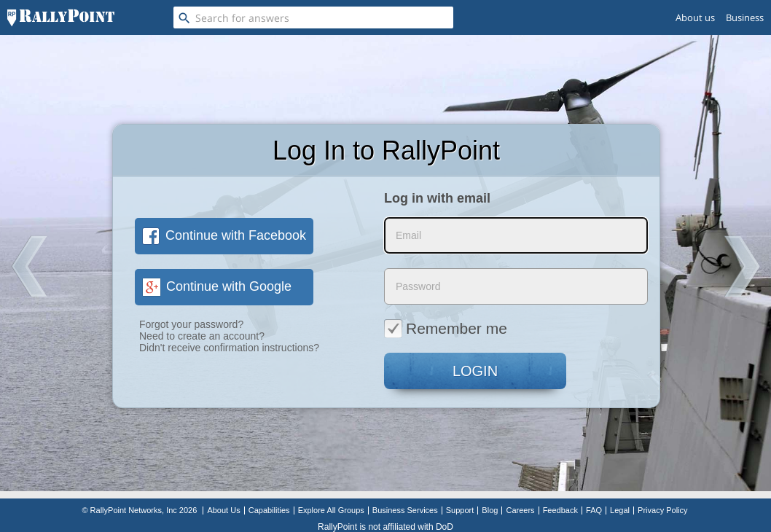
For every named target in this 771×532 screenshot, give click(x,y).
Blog (490, 510)
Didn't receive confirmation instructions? (229, 348)
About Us (223, 510)
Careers (520, 510)
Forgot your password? (191, 324)
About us (695, 17)
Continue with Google (217, 286)
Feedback (560, 510)
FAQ (594, 510)
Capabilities (269, 510)
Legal (620, 510)
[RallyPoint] (61, 17)
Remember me (446, 328)
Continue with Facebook (224, 235)
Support (460, 510)
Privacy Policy (662, 510)
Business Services (405, 510)
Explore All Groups (331, 510)
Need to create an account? (202, 336)
